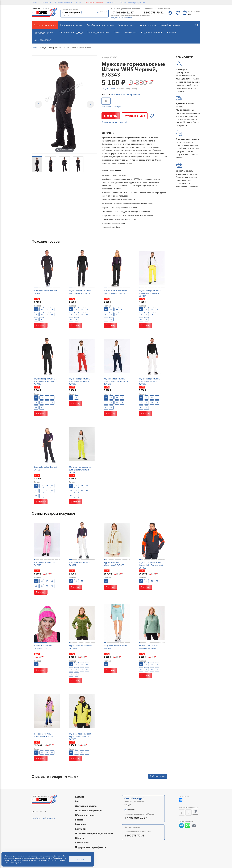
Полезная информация (89, 810)
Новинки (47, 2)
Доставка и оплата (63, 2)
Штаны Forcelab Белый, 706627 (80, 564)
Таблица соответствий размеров (125, 94)
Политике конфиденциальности (17, 860)
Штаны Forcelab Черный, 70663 (46, 468)
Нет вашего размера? (111, 106)
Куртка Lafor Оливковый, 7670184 (81, 647)
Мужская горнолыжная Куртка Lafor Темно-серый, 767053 (152, 565)
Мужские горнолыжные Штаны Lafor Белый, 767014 (150, 381)
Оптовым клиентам (94, 2)
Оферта (79, 838)
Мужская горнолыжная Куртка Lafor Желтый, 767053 (80, 736)
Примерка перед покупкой (114, 122)
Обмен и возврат (85, 815)
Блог (78, 801)
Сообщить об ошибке (43, 818)
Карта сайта (82, 842)
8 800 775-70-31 (154, 12)
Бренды (80, 820)
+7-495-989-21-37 (122, 12)
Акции (78, 2)
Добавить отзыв (158, 776)
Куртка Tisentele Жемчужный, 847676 (114, 564)
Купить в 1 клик (135, 116)
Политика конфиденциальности (94, 833)
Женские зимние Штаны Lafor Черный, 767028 (115, 292)
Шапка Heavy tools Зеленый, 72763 (43, 647)
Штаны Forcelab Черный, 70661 (46, 292)
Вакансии (81, 824)
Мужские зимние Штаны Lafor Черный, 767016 (81, 292)
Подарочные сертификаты (132, 2)
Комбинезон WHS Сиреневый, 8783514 (44, 735)
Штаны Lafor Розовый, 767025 (45, 564)
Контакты (112, 2)
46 (106, 101)
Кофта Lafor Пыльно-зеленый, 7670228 (149, 647)
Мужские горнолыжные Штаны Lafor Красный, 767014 (80, 381)
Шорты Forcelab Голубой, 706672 (116, 647)
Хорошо (80, 859)
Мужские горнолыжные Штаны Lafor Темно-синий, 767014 (116, 381)
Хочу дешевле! (108, 88)
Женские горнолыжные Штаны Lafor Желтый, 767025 (80, 470)
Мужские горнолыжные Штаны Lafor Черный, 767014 (45, 381)
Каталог (35, 2)
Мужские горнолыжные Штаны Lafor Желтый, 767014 (150, 293)
